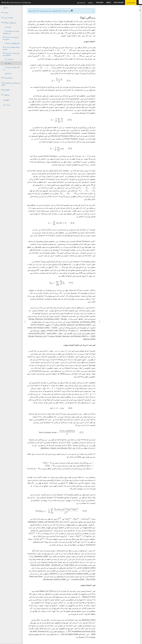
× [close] (93, 11)
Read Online (119, 3)
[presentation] (62, 50)
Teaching (100, 3)
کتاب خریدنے (131, 3)
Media (109, 3)
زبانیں (90, 3)
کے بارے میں (81, 3)
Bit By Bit (16, 3)
